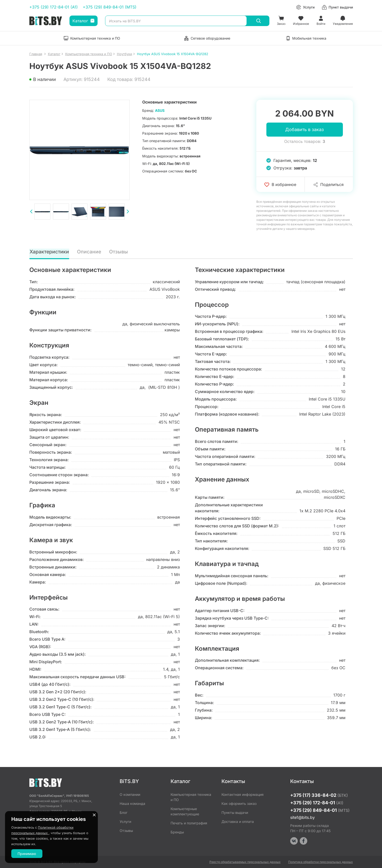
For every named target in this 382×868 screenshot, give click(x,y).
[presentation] (31, 212)
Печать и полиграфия (189, 823)
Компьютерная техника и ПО (191, 797)
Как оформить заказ (239, 803)
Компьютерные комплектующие (185, 811)
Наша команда (132, 803)
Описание (90, 252)
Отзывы (119, 252)
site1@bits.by (302, 817)
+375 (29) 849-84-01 (320, 810)
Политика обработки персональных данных (321, 862)
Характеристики (50, 252)
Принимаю (27, 854)
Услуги (125, 822)
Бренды (177, 832)
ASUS (160, 110)
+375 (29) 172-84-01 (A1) (54, 7)
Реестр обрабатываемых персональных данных (245, 862)
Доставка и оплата (238, 822)
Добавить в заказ (304, 130)
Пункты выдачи (235, 812)
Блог (124, 812)
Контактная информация (243, 794)
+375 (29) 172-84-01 (317, 803)
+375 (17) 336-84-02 (319, 795)
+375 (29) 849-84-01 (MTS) (110, 7)
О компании (130, 794)
